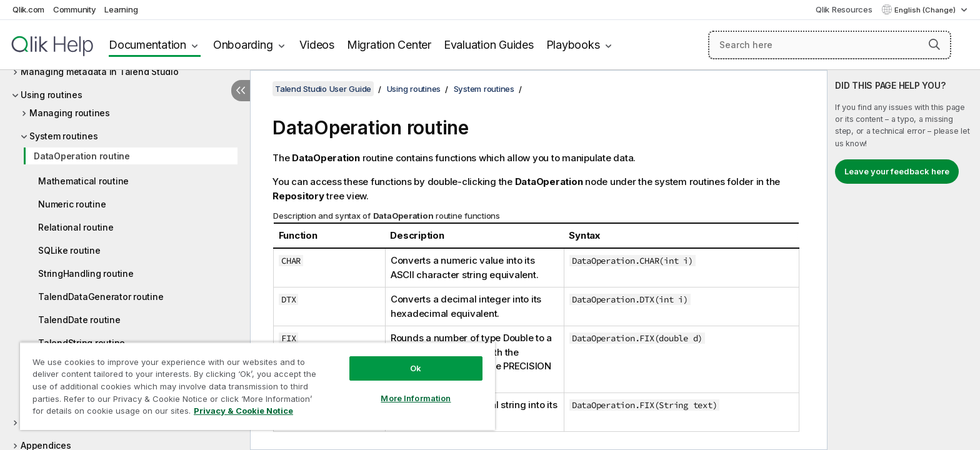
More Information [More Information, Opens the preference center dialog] (416, 398)
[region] (257, 386)
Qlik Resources (844, 9)
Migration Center (389, 45)
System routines (63, 136)
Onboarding (243, 45)
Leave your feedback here (897, 171)
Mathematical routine (83, 181)
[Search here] (830, 45)
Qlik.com (28, 9)
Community (75, 9)
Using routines (52, 95)
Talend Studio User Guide (323, 89)
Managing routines (70, 113)
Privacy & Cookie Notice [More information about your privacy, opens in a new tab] (243, 411)
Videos (317, 45)
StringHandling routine (86, 273)
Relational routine (76, 227)
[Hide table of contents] (241, 91)
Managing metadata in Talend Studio (100, 72)
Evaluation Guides (489, 45)
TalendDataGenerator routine (101, 297)
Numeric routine (72, 204)
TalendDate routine (79, 320)
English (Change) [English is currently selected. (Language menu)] (926, 10)
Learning (121, 9)
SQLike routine (69, 250)
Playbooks (573, 45)
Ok (416, 368)
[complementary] (904, 260)
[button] (934, 44)
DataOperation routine (82, 156)
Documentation (147, 45)
